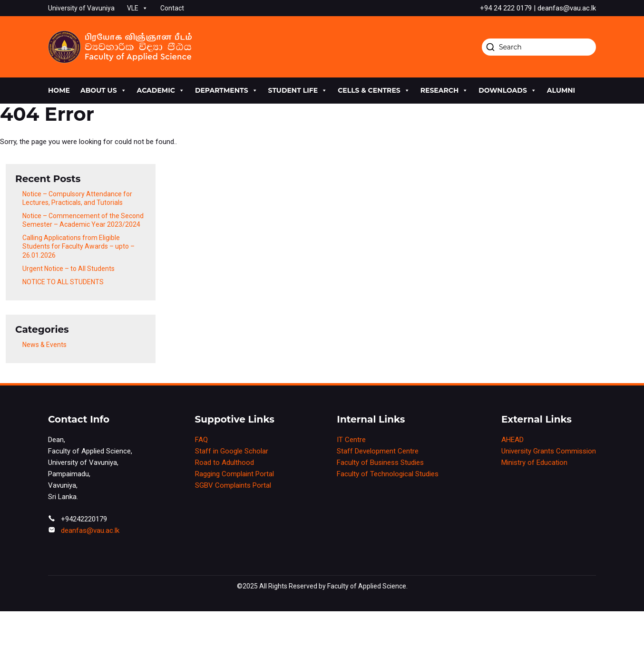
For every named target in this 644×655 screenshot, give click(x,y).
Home (59, 90)
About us (103, 91)
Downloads (507, 91)
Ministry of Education (534, 462)
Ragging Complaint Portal (234, 474)
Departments (226, 91)
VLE (137, 8)
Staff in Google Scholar (232, 451)
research (444, 91)
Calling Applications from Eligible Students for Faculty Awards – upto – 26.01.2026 (78, 246)
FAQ (201, 440)
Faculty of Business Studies (380, 462)
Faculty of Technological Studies (388, 474)
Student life (298, 91)
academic (161, 91)
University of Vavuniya (81, 8)
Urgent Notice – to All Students (68, 269)
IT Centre (351, 440)
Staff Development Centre (378, 451)
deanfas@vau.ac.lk (90, 530)
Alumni (561, 90)
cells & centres (374, 91)
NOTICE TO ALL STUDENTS (63, 282)
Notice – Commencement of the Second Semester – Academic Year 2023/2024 (83, 220)
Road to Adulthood (224, 462)
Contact (172, 8)
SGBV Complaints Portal (233, 485)
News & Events (44, 345)
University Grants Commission (549, 451)
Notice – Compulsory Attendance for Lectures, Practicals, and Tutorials (77, 198)
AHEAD (512, 440)
